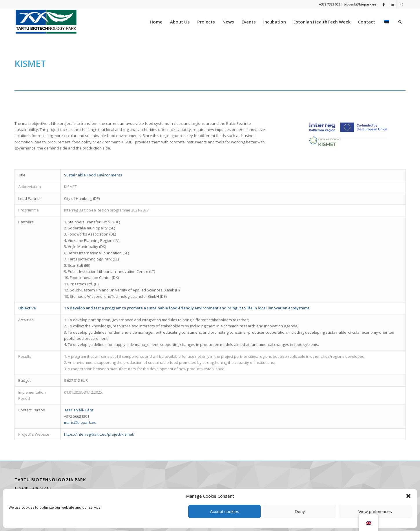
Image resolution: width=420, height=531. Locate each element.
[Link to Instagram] (401, 4)
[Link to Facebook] (384, 4)
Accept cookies (225, 511)
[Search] (400, 22)
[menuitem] (156, 22)
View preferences (375, 511)
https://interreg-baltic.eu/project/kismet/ (99, 434)
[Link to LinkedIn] (392, 4)
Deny (300, 511)
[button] (408, 496)
